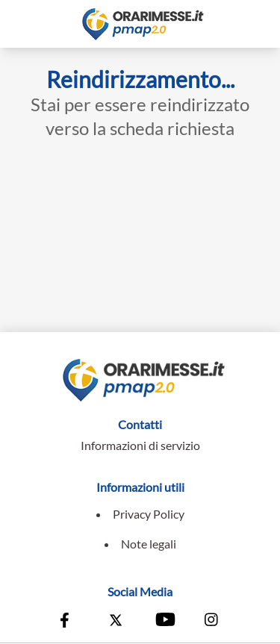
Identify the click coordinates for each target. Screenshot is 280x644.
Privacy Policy (149, 514)
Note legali (149, 544)
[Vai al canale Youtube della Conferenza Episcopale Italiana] (164, 622)
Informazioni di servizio (140, 445)
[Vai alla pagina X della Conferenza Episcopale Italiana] (116, 622)
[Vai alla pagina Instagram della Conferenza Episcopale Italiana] (212, 622)
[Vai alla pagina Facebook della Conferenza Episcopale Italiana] (68, 622)
